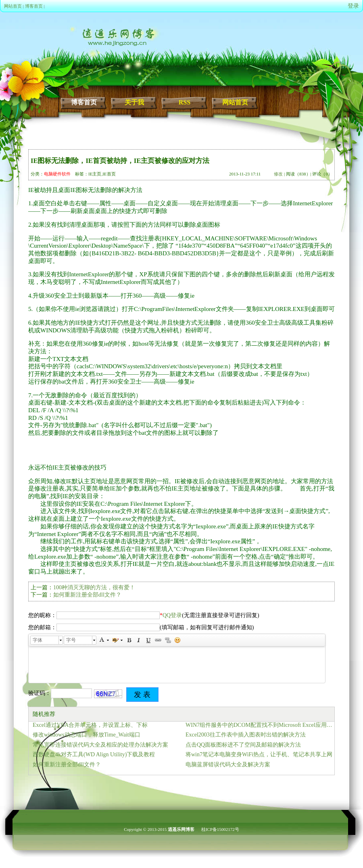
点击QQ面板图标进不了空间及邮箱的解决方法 (243, 745)
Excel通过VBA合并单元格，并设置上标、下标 (90, 725)
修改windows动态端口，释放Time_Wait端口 (87, 735)
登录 (353, 6)
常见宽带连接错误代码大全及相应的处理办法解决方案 (100, 745)
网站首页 (13, 6)
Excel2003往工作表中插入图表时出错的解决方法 (246, 735)
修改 (278, 174)
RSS (185, 102)
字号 (71, 640)
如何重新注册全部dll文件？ (87, 595)
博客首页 (34, 6)
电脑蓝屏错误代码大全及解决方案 (228, 765)
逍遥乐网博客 (181, 829)
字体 (38, 640)
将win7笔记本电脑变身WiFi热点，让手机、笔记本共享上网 (259, 754)
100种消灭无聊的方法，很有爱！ (94, 587)
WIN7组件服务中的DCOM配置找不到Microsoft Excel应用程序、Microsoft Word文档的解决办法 (260, 725)
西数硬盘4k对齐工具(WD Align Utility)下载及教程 (94, 754)
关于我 (134, 102)
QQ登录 (172, 615)
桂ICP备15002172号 (220, 829)
